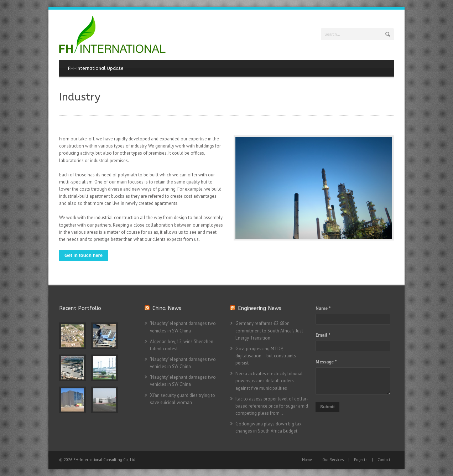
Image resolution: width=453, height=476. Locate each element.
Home (307, 460)
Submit (327, 407)
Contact (384, 460)
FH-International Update (96, 68)
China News (167, 308)
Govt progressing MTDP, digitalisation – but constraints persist (266, 356)
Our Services (333, 460)
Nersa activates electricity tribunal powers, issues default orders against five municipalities (269, 381)
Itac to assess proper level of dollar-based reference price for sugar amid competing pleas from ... (272, 406)
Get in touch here (84, 255)
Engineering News (260, 308)
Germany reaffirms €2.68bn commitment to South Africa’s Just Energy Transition (269, 330)
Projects (361, 460)
